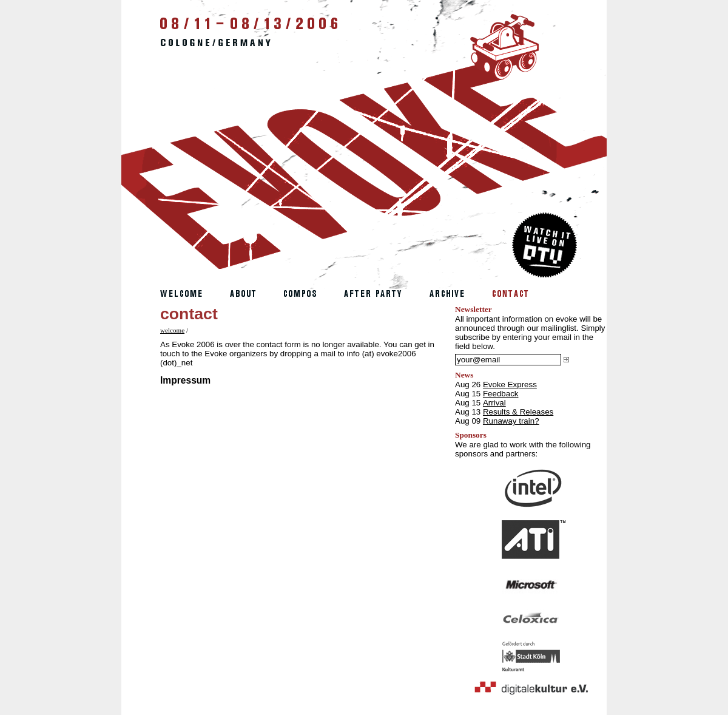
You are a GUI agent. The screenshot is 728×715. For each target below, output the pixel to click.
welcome (172, 330)
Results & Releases (518, 412)
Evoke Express (510, 385)
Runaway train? (511, 421)
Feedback (501, 394)
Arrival (494, 403)
